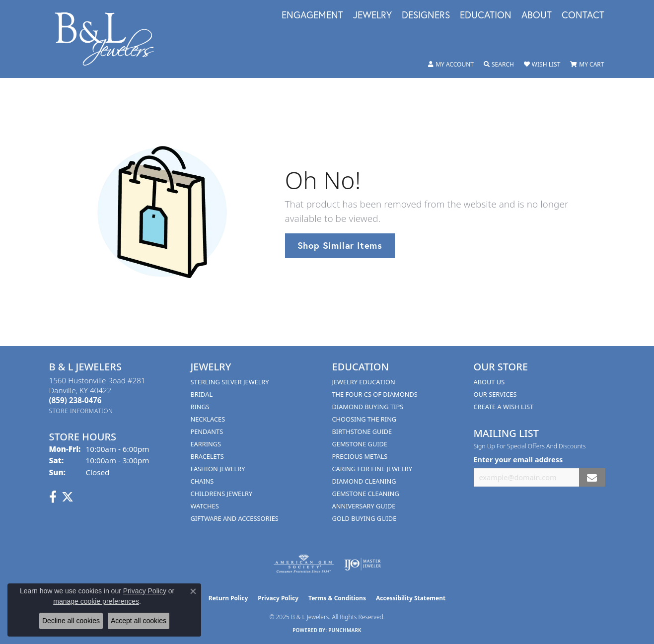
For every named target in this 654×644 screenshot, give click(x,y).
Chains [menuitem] (202, 481)
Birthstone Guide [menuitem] (362, 431)
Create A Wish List (504, 407)
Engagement (312, 15)
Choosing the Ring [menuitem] (364, 419)
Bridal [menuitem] (202, 394)
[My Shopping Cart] (587, 65)
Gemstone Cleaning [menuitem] (366, 494)
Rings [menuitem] (200, 407)
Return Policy (228, 598)
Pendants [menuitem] (207, 431)
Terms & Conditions (337, 598)
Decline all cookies (71, 621)
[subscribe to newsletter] (592, 477)
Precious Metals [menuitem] (360, 456)
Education (486, 15)
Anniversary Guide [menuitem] (364, 506)
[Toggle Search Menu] (499, 65)
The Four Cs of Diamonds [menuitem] (375, 394)
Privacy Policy (278, 598)
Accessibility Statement (411, 598)
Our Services (495, 394)
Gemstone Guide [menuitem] (360, 444)
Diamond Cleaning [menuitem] (364, 481)
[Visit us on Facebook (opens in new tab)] (53, 497)
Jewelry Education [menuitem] (364, 382)
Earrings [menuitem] (206, 444)
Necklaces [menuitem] (208, 419)
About (537, 15)
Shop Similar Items (340, 245)
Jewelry (372, 15)
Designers (426, 15)
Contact (583, 15)
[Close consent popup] (193, 591)
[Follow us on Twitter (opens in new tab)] (68, 497)
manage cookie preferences (96, 601)
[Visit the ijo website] (363, 564)
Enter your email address (518, 460)
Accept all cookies (139, 621)
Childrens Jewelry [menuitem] (222, 494)
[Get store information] (81, 411)
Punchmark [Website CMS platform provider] (345, 630)
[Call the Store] (75, 400)
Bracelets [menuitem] (207, 456)
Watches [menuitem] (205, 506)
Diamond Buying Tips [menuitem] (368, 407)
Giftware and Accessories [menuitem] (235, 518)
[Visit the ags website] (304, 564)
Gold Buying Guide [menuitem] (364, 518)
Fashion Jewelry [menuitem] (218, 469)
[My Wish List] (542, 65)
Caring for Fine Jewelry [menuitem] (372, 469)
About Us (489, 382)
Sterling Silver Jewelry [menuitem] (230, 382)
